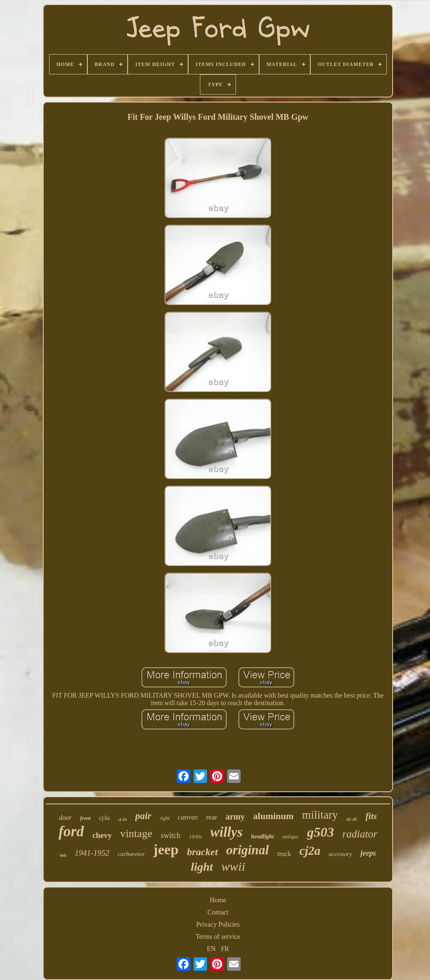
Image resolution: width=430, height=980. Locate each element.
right (164, 818)
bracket (202, 852)
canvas (188, 817)
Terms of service (218, 937)
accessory (340, 854)
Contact (218, 912)
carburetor (131, 854)
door (66, 818)
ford (71, 831)
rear (212, 817)
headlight (262, 836)
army (235, 817)
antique (290, 836)
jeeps (368, 853)
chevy (102, 835)
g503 (320, 832)
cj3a (105, 818)
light (202, 867)
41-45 (352, 819)
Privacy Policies (218, 924)
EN (211, 949)
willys (227, 832)
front (85, 818)
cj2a (310, 851)
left (63, 855)
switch (171, 835)
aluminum (274, 816)
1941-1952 (92, 853)
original (248, 850)
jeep (166, 850)
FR (225, 949)
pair (143, 816)
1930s (195, 836)
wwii (233, 866)
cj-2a (122, 819)
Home (218, 900)
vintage (136, 834)
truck (284, 854)
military (320, 815)
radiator (360, 834)
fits (371, 816)
